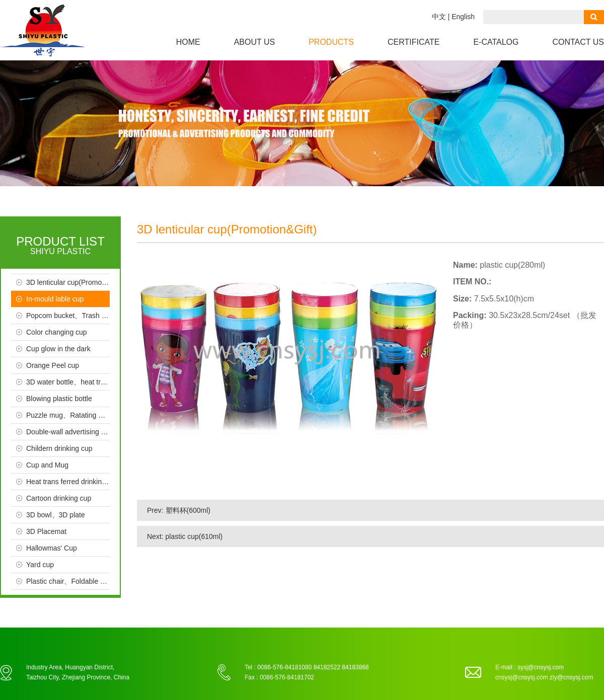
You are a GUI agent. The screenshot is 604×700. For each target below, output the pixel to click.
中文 (439, 17)
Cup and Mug (47, 465)
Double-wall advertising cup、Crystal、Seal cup (68, 432)
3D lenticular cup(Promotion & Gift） (68, 282)
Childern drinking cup (59, 448)
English (463, 17)
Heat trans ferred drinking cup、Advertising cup (68, 482)
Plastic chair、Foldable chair (68, 581)
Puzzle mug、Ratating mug (68, 415)
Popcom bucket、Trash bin (68, 316)
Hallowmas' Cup (52, 548)
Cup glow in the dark (58, 349)
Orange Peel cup (53, 365)
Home (188, 42)
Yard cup (40, 565)
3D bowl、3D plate (56, 515)
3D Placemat (46, 531)
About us (255, 42)
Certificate (413, 42)
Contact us (578, 42)
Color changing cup (57, 332)
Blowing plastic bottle (59, 399)
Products (331, 42)
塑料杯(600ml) (188, 510)
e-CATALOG (496, 42)
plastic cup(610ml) (194, 536)
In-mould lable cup (55, 299)
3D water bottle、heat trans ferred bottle (68, 382)
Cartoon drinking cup (59, 498)
